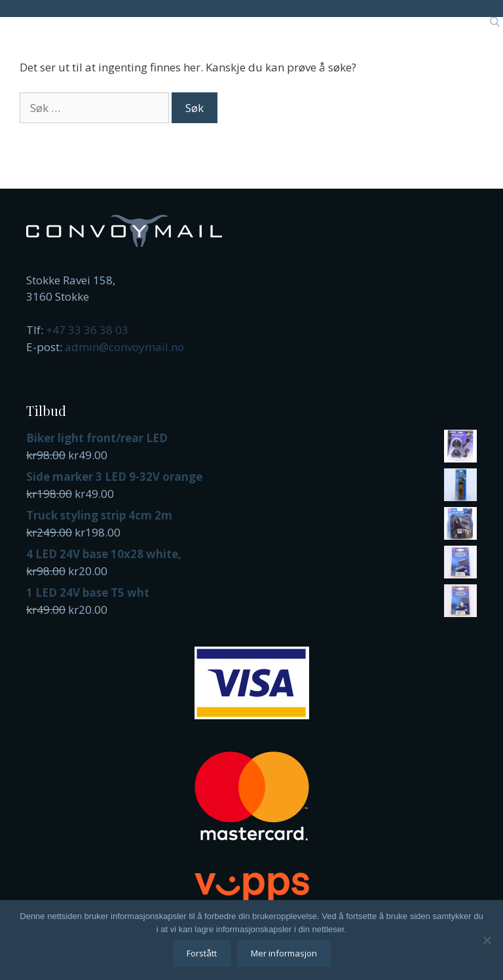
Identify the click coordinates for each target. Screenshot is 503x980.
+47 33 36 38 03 (87, 330)
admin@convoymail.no (124, 347)
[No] (487, 940)
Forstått (202, 953)
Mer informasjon (284, 953)
